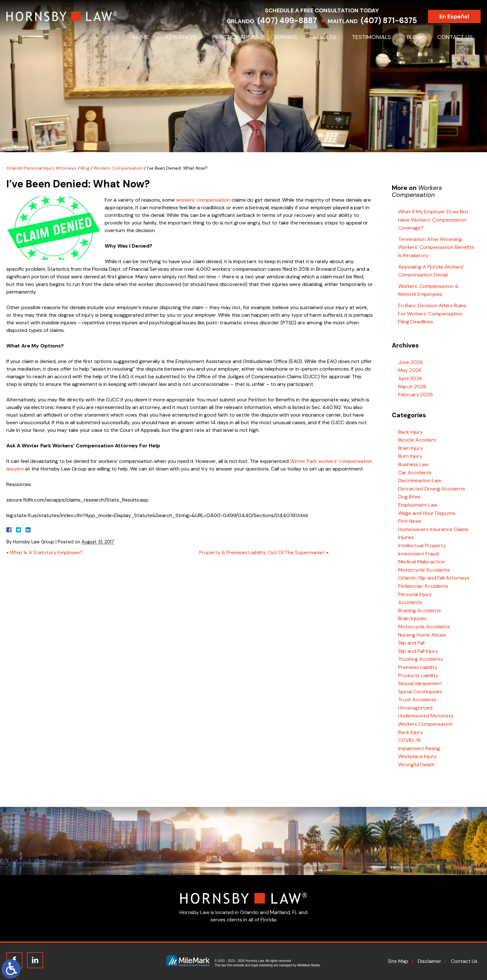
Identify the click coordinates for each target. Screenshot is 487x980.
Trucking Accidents (421, 659)
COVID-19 (409, 740)
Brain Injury (411, 448)
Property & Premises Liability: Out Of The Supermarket (262, 552)
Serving (285, 37)
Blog (414, 37)
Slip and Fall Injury (418, 651)
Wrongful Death (416, 765)
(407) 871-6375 (396, 20)
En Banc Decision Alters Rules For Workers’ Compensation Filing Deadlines (432, 314)
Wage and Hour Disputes (427, 513)
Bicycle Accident (417, 440)
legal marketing (262, 965)
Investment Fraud (418, 554)
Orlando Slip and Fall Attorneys (434, 578)
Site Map (398, 961)
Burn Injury (410, 456)
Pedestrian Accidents (423, 586)
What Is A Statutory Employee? (46, 552)
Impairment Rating (419, 748)
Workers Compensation (118, 168)
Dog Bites (409, 497)
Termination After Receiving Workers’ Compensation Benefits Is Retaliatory (436, 247)
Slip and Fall (411, 643)
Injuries (406, 537)
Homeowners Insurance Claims (433, 529)
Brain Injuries (412, 618)
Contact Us (455, 37)
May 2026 (410, 370)
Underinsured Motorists (426, 716)
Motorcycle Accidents (424, 570)
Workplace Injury (417, 756)
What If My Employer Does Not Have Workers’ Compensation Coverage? (433, 220)
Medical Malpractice (421, 562)
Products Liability (418, 675)
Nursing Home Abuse (422, 635)
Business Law (413, 464)
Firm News (410, 521)
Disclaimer (430, 961)
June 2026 (411, 362)
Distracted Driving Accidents (432, 489)
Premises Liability (418, 667)
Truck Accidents (417, 700)
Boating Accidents (420, 610)
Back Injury (411, 432)
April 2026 (410, 378)
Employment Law (418, 505)
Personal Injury (415, 594)
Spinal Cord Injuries (420, 692)
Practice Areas (235, 37)
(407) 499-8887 (295, 20)
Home (141, 37)
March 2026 (412, 387)
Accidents (410, 602)
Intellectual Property (422, 545)
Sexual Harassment (420, 683)
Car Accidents (415, 473)
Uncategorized (415, 708)
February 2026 (415, 395)
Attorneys (181, 37)
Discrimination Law (420, 480)
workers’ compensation (203, 200)
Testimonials (371, 37)
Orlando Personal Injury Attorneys (41, 168)
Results (324, 37)
